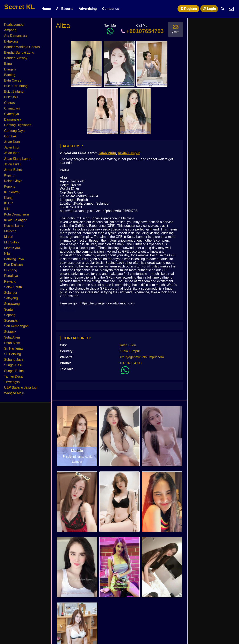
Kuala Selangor (15, 220)
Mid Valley (12, 242)
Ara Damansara (16, 36)
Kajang (9, 175)
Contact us (111, 9)
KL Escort (68, 310)
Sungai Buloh (14, 371)
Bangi (8, 64)
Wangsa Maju (14, 393)
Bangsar (10, 69)
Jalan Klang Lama (17, 159)
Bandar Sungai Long (19, 52)
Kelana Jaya (13, 181)
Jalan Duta (12, 142)
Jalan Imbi (12, 147)
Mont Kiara (12, 248)
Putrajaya (11, 276)
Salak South (13, 287)
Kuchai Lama (14, 226)
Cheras (9, 103)
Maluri (9, 237)
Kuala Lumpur (129, 153)
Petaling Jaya (14, 259)
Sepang (10, 315)
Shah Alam (12, 343)
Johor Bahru (13, 170)
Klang (8, 198)
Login (209, 9)
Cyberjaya (12, 114)
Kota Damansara (16, 214)
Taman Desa (13, 376)
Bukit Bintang (14, 92)
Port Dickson (13, 265)
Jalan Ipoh (12, 153)
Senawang (12, 304)
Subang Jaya (14, 360)
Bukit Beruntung (16, 86)
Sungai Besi (13, 365)
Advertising (88, 9)
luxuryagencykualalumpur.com (142, 357)
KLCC (9, 203)
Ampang (10, 30)
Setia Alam (12, 337)
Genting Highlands (18, 125)
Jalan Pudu (107, 153)
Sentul (9, 309)
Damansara (13, 119)
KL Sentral (12, 192)
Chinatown (12, 108)
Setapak (10, 332)
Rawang (10, 282)
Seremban (12, 321)
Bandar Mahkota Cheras (22, 47)
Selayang (11, 298)
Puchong (11, 270)
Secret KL (19, 7)
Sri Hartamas (14, 348)
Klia (7, 209)
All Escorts (65, 9)
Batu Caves (13, 80)
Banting (10, 75)
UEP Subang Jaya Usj (20, 388)
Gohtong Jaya (14, 131)
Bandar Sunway (16, 58)
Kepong (10, 186)
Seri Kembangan (16, 326)
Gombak (10, 136)
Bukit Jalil (11, 97)
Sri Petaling (13, 354)
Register (188, 9)
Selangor (11, 293)
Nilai (7, 254)
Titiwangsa (12, 382)
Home (46, 9)
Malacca (10, 231)
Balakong (11, 41)
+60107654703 (142, 31)
